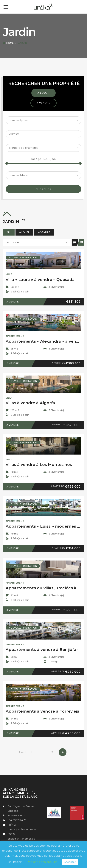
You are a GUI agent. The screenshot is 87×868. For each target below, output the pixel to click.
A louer (43, 98)
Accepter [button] (70, 862)
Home (10, 48)
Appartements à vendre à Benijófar (42, 655)
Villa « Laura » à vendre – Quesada (40, 285)
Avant (23, 758)
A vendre (44, 108)
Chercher (43, 195)
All (9, 238)
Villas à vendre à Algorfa (30, 408)
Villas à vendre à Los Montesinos (39, 470)
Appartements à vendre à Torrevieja (42, 717)
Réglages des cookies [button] (42, 862)
